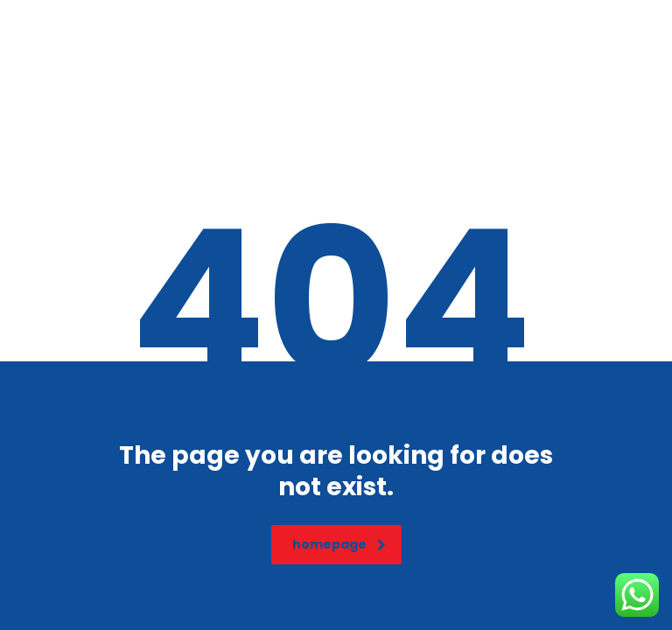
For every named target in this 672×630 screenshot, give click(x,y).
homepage (339, 544)
